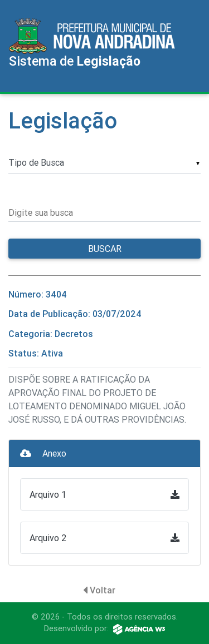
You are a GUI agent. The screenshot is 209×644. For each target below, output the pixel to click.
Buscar (105, 249)
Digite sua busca (41, 212)
